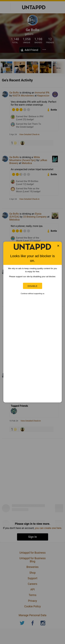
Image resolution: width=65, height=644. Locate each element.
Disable (32, 286)
